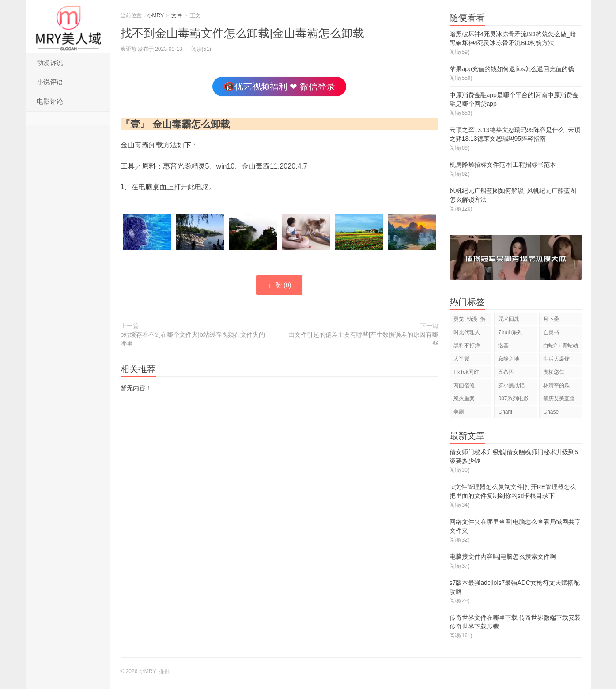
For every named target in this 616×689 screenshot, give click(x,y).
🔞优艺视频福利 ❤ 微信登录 (279, 87)
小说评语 (50, 82)
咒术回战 (509, 319)
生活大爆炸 (556, 359)
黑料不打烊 (467, 346)
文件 (177, 15)
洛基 (503, 346)
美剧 (459, 412)
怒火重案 (464, 399)
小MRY (68, 26)
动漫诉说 (50, 62)
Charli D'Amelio (509, 413)
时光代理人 (467, 332)
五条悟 (506, 372)
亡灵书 (551, 332)
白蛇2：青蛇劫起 (561, 347)
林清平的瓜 (556, 385)
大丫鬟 (461, 359)
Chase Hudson (552, 413)
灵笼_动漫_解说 (470, 321)
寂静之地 (509, 359)
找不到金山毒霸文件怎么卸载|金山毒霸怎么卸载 (243, 33)
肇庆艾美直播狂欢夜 (559, 400)
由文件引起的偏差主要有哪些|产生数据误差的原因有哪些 (363, 339)
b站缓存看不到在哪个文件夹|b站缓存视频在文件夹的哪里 (193, 339)
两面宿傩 (464, 385)
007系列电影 (513, 399)
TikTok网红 (466, 372)
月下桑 (551, 319)
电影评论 (50, 101)
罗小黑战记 (511, 385)
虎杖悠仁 (554, 372)
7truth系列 (510, 332)
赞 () (279, 286)
